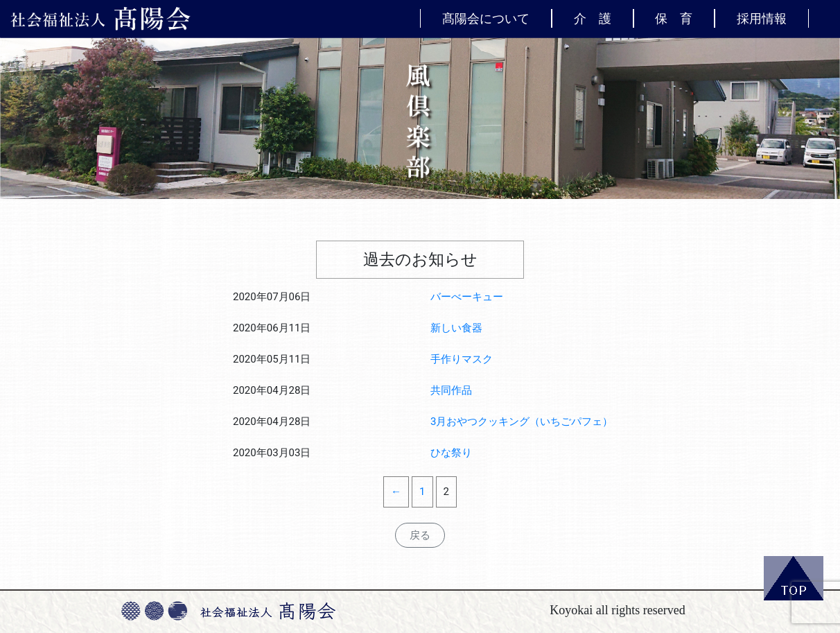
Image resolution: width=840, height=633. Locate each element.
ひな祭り (451, 453)
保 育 (674, 18)
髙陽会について (486, 18)
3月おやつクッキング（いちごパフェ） (522, 422)
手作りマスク (462, 359)
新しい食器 (456, 328)
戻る (420, 535)
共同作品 (451, 390)
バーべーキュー (467, 297)
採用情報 (762, 18)
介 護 (593, 18)
